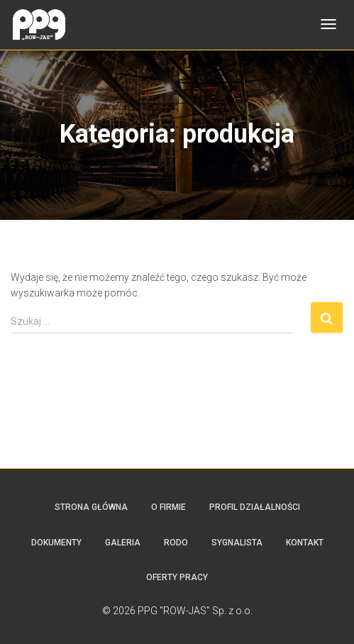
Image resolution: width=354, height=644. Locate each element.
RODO (176, 543)
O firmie (168, 507)
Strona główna (91, 507)
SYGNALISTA (237, 543)
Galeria (123, 543)
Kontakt (305, 543)
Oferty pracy (177, 577)
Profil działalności (255, 507)
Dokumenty (56, 543)
